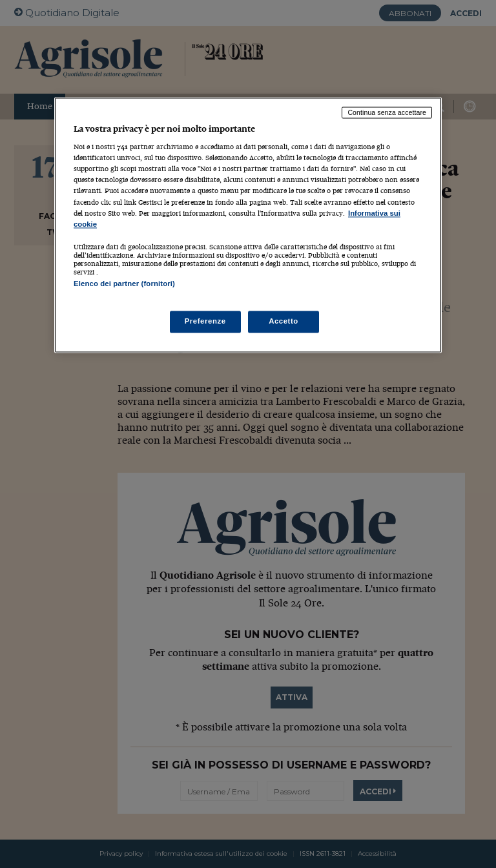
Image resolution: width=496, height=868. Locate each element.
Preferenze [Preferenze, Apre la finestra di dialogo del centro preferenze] (205, 322)
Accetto (284, 322)
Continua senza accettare (387, 112)
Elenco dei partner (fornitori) (124, 284)
